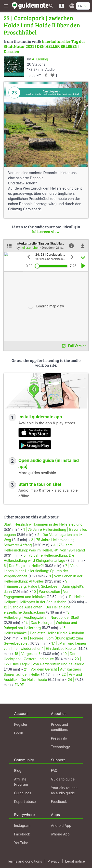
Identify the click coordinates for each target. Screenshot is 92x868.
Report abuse (25, 802)
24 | (71, 680)
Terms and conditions (25, 861)
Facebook (22, 834)
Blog (18, 771)
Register (21, 724)
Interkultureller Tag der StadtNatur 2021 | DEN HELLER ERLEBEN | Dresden (45, 46)
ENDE (19, 685)
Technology (60, 747)
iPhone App (60, 834)
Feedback (59, 802)
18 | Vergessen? (27, 654)
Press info (59, 738)
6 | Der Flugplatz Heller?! (24, 566)
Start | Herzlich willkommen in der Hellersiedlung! (44, 524)
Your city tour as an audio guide (64, 790)
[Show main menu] (6, 6)
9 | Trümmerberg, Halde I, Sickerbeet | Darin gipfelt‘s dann (44, 586)
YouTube (21, 843)
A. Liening (40, 59)
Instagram (22, 825)
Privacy (54, 861)
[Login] (62, 6)
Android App (61, 825)
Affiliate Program (21, 782)
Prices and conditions (60, 727)
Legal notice (75, 861)
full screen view (46, 231)
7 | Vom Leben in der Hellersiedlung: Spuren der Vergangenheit (41, 571)
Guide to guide (63, 779)
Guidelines (23, 793)
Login (19, 733)
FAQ (54, 771)
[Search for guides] (51, 6)
